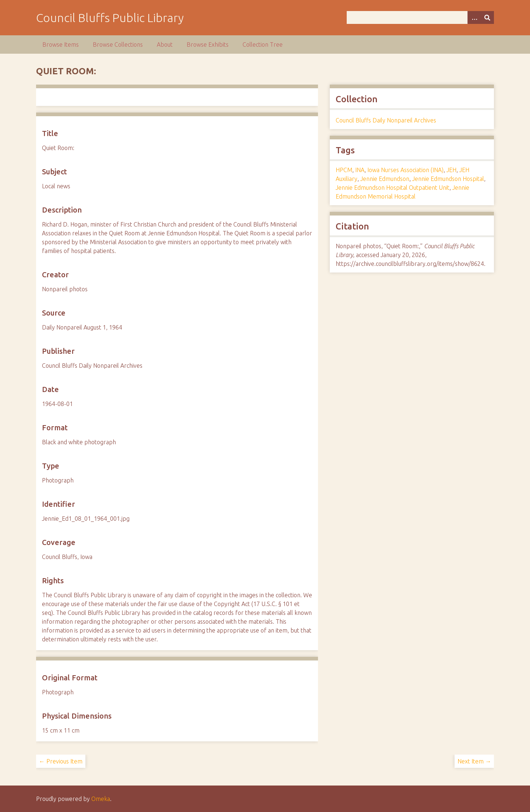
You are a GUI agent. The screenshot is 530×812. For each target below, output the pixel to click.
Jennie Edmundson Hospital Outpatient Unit (393, 188)
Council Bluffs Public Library (110, 18)
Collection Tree (263, 44)
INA (360, 170)
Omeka (101, 799)
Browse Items (61, 44)
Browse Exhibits (208, 44)
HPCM (344, 170)
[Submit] (487, 17)
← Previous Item (61, 761)
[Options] (474, 17)
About (165, 44)
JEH (451, 170)
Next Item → (474, 761)
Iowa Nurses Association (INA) (405, 170)
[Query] (421, 17)
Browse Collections (118, 44)
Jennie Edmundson (385, 179)
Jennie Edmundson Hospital (448, 179)
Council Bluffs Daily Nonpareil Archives (386, 120)
